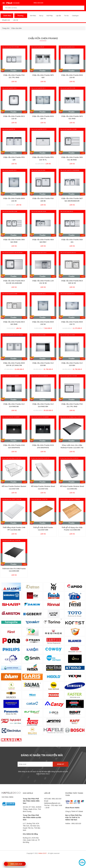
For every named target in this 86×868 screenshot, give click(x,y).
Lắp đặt (58, 16)
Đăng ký (61, 764)
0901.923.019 (38, 3)
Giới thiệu (33, 16)
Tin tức (66, 16)
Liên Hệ (15, 20)
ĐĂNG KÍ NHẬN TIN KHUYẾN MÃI (42, 755)
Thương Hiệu (20, 16)
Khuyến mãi (6, 20)
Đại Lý (41, 16)
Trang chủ (6, 28)
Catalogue (75, 16)
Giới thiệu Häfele (8, 797)
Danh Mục (7, 16)
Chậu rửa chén (17, 28)
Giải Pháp (50, 16)
